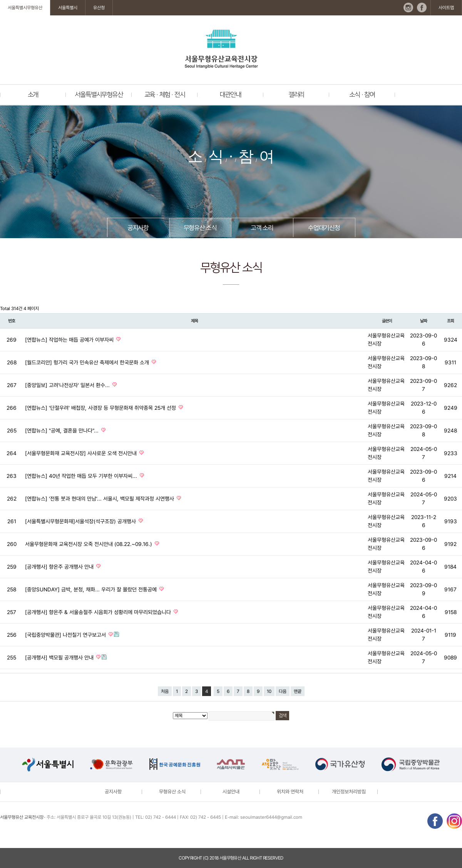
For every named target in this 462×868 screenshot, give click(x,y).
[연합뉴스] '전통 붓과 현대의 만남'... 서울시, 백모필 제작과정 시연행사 (100, 499)
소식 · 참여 (362, 95)
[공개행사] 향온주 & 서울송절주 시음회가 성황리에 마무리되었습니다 (99, 612)
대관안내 (230, 95)
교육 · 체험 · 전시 (165, 95)
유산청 (99, 8)
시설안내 (231, 792)
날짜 (423, 321)
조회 (450, 321)
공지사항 (138, 228)
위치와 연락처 (290, 792)
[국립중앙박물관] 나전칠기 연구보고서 (66, 635)
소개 (33, 95)
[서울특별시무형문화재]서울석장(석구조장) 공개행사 (81, 521)
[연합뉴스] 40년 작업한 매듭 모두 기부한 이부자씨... (82, 476)
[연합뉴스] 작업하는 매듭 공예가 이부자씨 (70, 340)
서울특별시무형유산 (25, 8)
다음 (283, 691)
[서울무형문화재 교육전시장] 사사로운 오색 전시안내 (82, 453)
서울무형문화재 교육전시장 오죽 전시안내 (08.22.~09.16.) (89, 544)
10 (269, 691)
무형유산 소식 (200, 228)
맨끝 (298, 691)
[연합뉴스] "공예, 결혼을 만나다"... (63, 431)
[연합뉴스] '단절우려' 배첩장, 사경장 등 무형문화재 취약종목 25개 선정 (101, 408)
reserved (273, 858)
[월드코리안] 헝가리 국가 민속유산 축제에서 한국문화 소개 (88, 362)
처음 (165, 691)
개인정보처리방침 (349, 792)
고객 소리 (262, 228)
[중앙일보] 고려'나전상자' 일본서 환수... (68, 385)
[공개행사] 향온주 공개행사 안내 (60, 567)
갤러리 (296, 95)
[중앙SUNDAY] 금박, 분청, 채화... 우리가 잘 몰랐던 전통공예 (92, 589)
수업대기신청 (324, 228)
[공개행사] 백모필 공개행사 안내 (60, 658)
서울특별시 (68, 8)
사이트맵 (446, 8)
